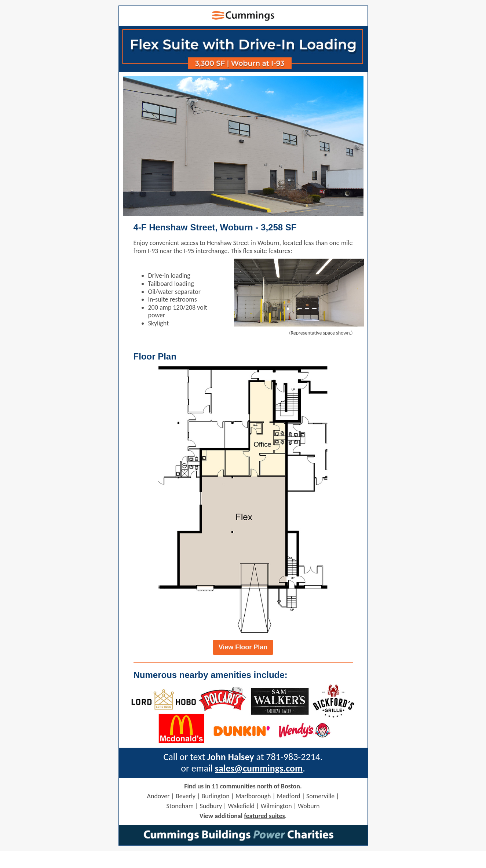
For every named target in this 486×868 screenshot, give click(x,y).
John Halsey (231, 757)
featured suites (264, 816)
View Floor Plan (243, 647)
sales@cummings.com (259, 768)
